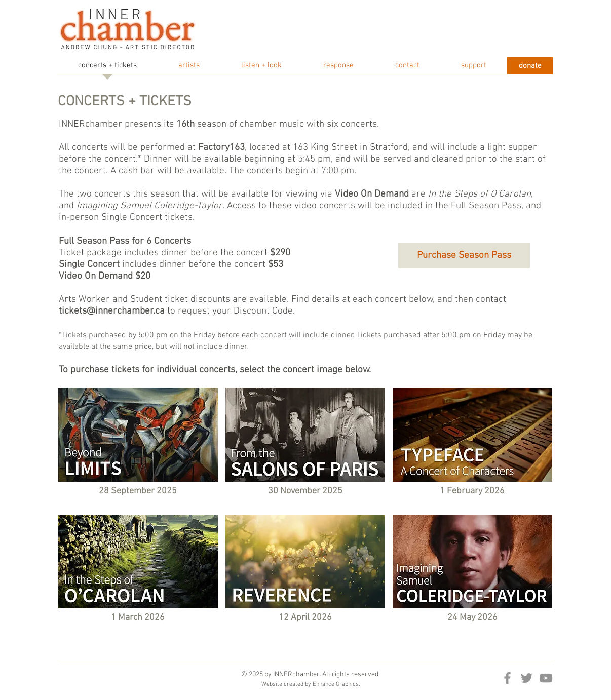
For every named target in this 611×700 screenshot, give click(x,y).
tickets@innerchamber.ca (112, 311)
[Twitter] (527, 678)
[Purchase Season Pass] (464, 256)
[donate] (530, 66)
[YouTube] (546, 678)
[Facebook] (507, 678)
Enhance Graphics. (336, 684)
